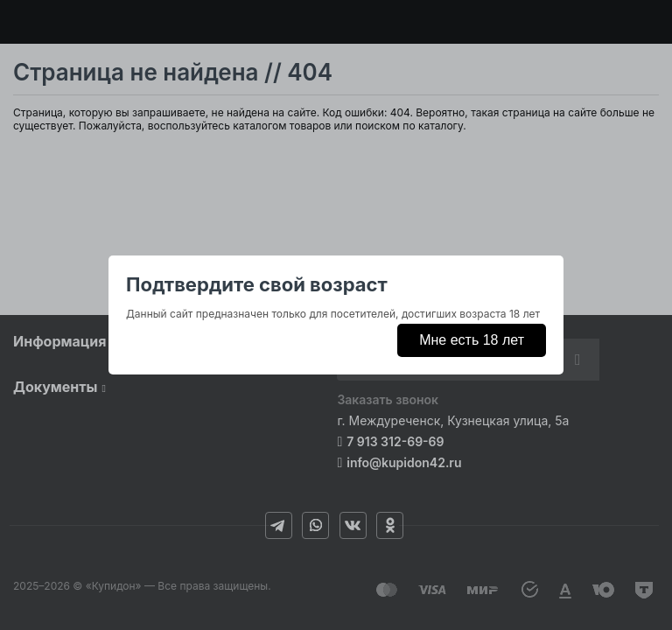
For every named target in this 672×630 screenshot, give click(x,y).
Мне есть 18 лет (472, 340)
